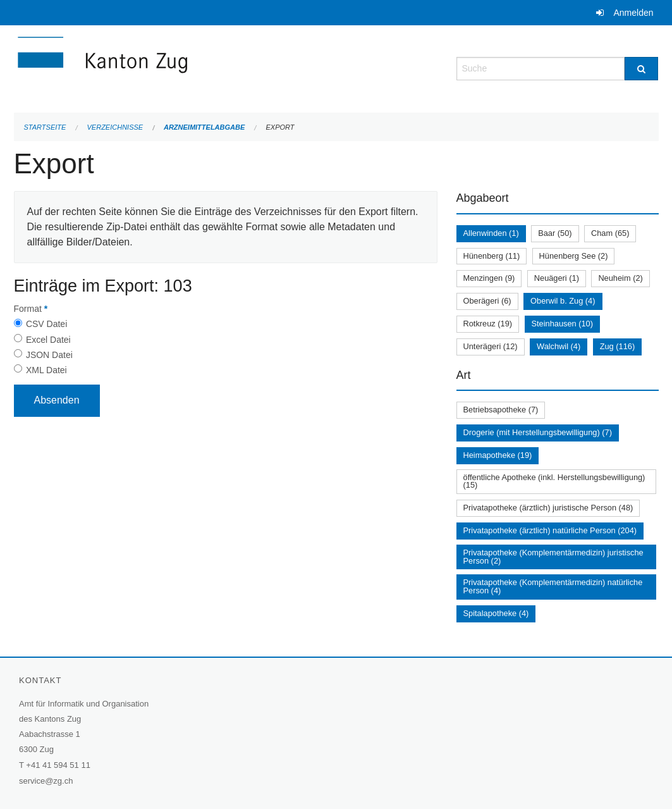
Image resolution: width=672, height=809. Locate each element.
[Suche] (641, 69)
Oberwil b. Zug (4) (563, 301)
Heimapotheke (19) (498, 455)
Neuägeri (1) (557, 278)
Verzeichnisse (115, 127)
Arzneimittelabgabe (204, 127)
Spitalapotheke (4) (496, 613)
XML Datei (46, 370)
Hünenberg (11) (492, 256)
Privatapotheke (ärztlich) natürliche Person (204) (550, 530)
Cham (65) (610, 233)
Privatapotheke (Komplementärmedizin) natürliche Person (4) (553, 586)
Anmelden (633, 13)
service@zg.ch (46, 781)
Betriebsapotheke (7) (501, 410)
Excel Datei (48, 340)
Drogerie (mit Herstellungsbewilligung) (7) (538, 432)
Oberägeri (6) (487, 301)
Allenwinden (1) (491, 233)
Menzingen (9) (489, 278)
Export (280, 127)
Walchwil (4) (559, 346)
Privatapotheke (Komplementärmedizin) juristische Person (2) (553, 557)
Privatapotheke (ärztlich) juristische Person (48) (548, 508)
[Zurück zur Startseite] (178, 67)
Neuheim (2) (620, 278)
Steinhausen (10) (562, 324)
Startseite (45, 127)
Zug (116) (617, 346)
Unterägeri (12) (491, 346)
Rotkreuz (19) (488, 324)
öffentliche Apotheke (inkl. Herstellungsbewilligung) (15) (554, 481)
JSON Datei (49, 355)
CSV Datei (46, 324)
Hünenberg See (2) (574, 256)
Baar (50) (555, 233)
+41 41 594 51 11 (58, 765)
